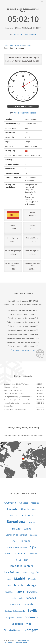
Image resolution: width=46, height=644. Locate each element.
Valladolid (17, 624)
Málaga (31, 585)
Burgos (27, 529)
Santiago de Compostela (15, 611)
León (25, 572)
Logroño (34, 572)
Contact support (21, 643)
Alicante (12, 509)
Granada (20, 553)
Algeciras (35, 503)
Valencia (32, 617)
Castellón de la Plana (16, 535)
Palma (20, 592)
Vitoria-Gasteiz (13, 630)
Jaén (26, 560)
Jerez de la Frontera (21, 566)
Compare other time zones (23, 350)
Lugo (9, 579)
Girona (9, 554)
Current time (8, 46)
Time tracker (8, 643)
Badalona (27, 515)
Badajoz (14, 516)
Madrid (20, 578)
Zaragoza (32, 630)
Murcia (19, 585)
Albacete (24, 503)
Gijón (33, 547)
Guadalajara (33, 554)
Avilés (34, 509)
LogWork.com (25, 640)
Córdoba (26, 541)
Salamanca (15, 604)
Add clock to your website (25, 34)
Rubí (21, 598)
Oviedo (9, 592)
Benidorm (33, 522)
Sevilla (33, 610)
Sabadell (31, 598)
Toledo (20, 618)
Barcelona (16, 522)
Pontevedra (12, 598)
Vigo (29, 624)
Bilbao (16, 528)
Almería (25, 509)
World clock (19, 46)
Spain (28, 46)
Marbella (32, 579)
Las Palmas (12, 572)
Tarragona (9, 618)
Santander (29, 604)
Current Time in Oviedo (23, 106)
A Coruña (10, 502)
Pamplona (32, 592)
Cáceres (34, 535)
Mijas (9, 585)
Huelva (18, 560)
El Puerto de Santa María (17, 547)
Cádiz (15, 541)
